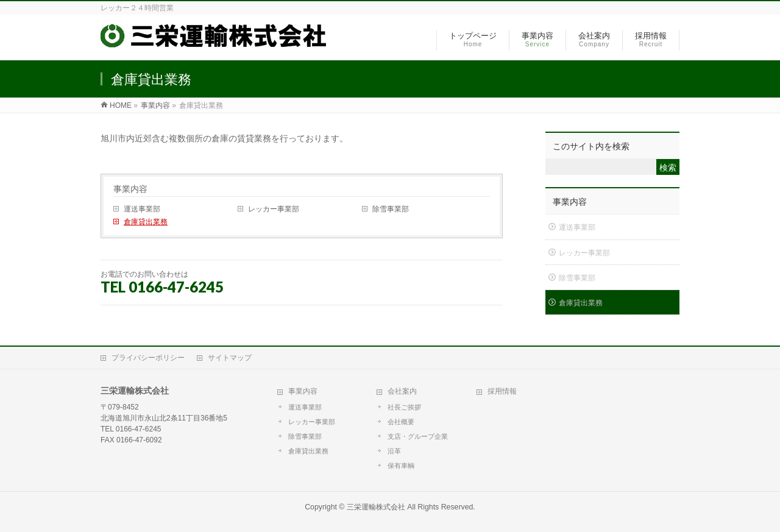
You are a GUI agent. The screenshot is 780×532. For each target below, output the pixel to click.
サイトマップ (230, 358)
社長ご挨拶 (404, 407)
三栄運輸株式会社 (376, 507)
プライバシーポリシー (148, 358)
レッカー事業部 (274, 209)
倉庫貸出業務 (146, 222)
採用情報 (502, 391)
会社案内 (402, 391)
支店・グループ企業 (418, 436)
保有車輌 (401, 466)
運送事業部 (142, 209)
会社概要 (401, 422)
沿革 (394, 451)
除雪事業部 (391, 209)
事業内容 (130, 189)
